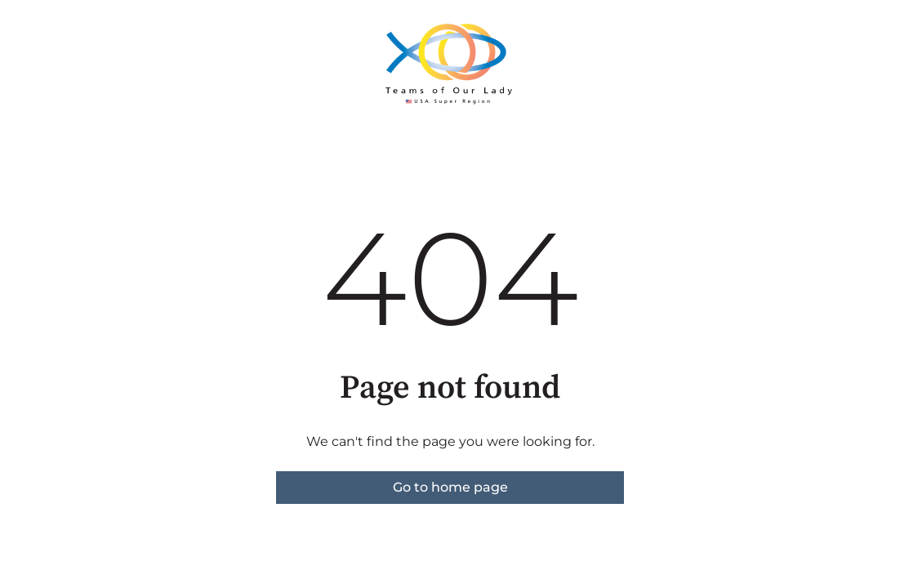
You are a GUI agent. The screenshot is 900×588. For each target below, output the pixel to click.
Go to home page (450, 487)
